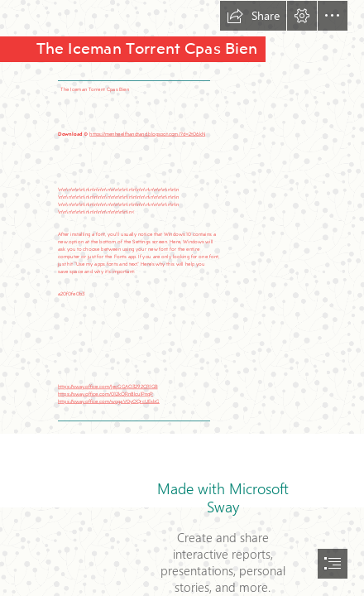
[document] (182, 298)
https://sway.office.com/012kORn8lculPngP (105, 394)
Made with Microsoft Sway (223, 497)
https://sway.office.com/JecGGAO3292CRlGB (108, 387)
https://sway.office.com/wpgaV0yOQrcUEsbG (109, 401)
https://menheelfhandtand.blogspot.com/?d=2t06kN (147, 133)
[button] (253, 16)
